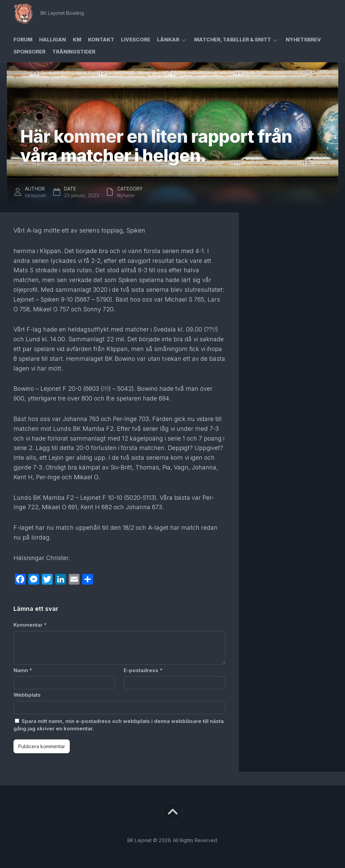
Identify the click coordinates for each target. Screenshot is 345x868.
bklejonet (35, 195)
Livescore (136, 40)
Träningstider (74, 52)
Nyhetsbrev (303, 40)
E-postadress (143, 670)
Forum (23, 40)
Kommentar (30, 625)
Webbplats (27, 695)
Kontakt (101, 40)
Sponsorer (29, 52)
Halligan (53, 40)
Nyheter (126, 195)
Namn (23, 670)
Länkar (168, 40)
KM (77, 40)
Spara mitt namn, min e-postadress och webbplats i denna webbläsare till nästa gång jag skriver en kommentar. (119, 725)
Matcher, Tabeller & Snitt (232, 40)
